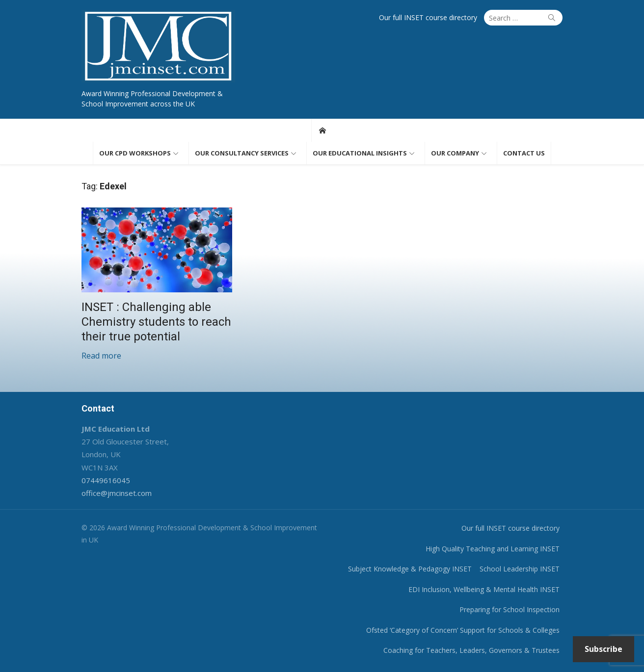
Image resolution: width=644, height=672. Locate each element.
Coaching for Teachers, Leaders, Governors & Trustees (471, 650)
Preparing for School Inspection (510, 609)
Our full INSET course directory (428, 17)
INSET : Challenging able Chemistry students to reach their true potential (156, 322)
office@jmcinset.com (117, 493)
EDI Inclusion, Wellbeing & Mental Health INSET (484, 589)
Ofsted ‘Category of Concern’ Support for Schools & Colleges (463, 630)
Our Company (455, 153)
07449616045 (106, 480)
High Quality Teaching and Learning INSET (493, 549)
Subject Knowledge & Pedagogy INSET (410, 569)
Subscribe (604, 649)
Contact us (524, 153)
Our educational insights (360, 153)
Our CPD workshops (135, 153)
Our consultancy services (242, 153)
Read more (101, 356)
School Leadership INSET (520, 569)
